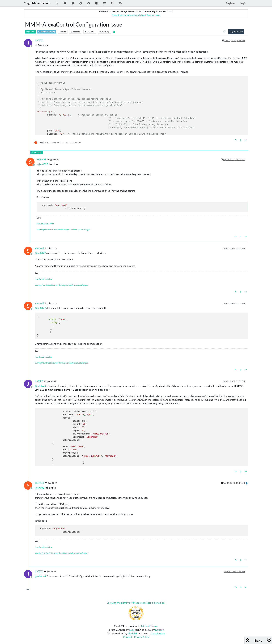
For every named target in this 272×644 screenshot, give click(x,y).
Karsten (160, 630)
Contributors (158, 633)
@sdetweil (50, 381)
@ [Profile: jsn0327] (42, 164)
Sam (131, 630)
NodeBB (133, 633)
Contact (128, 637)
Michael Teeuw (149, 626)
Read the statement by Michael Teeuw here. (136, 15)
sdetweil (41, 159)
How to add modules (45, 224)
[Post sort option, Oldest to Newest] (224, 32)
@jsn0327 (53, 159)
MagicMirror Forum (37, 3)
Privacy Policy (141, 637)
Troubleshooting (47, 32)
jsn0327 (39, 40)
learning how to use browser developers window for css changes (64, 230)
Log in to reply (236, 31)
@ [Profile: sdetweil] (41, 386)
